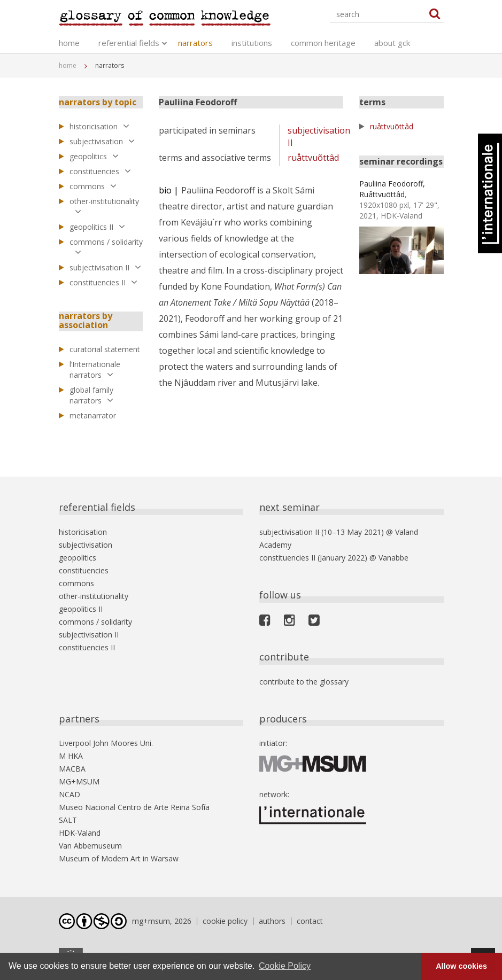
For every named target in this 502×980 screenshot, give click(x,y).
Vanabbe (393, 558)
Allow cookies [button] (461, 966)
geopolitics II (97, 227)
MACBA (72, 769)
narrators (195, 43)
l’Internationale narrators (95, 370)
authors (272, 921)
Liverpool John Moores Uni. (106, 743)
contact (310, 921)
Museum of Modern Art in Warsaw (119, 858)
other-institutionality (104, 206)
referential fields (129, 43)
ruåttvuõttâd (313, 158)
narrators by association (86, 321)
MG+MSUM (79, 781)
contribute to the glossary (304, 682)
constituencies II (103, 282)
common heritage (323, 43)
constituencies (100, 171)
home (69, 43)
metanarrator (93, 415)
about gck (392, 43)
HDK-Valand (80, 833)
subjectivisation (102, 141)
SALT (68, 820)
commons (93, 186)
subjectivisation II (105, 267)
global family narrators (91, 395)
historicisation (99, 126)
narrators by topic (98, 102)
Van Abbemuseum (90, 846)
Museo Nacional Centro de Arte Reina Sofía (134, 807)
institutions (252, 43)
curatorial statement (105, 349)
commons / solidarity (106, 247)
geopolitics (94, 156)
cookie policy (225, 921)
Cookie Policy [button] (285, 966)
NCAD (69, 794)
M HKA (71, 756)
